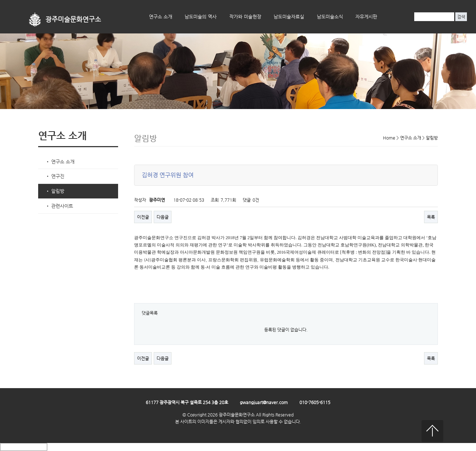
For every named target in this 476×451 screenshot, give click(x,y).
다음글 (163, 217)
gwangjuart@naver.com (264, 402)
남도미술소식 (330, 17)
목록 (431, 217)
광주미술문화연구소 (73, 19)
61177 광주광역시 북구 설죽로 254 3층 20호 (187, 402)
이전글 (143, 217)
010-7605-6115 (315, 402)
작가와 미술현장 (245, 17)
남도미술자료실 (289, 17)
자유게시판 (366, 17)
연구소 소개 (161, 17)
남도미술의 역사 (201, 17)
